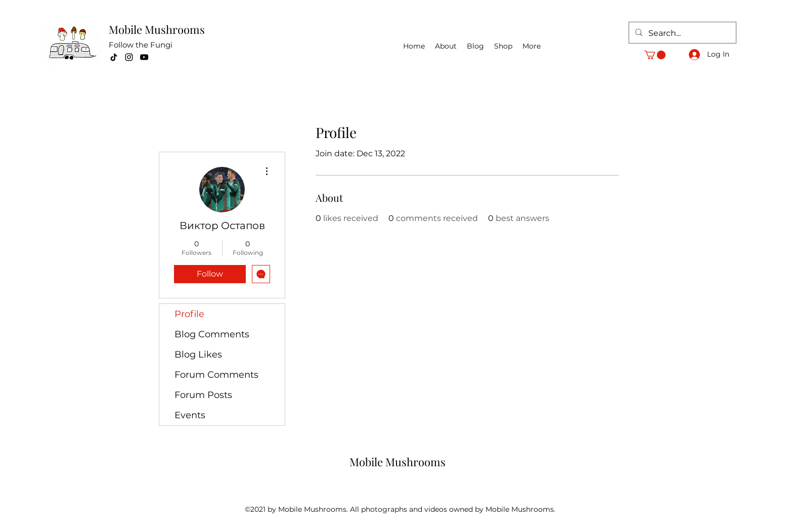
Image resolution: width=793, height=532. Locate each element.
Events (190, 415)
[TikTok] (114, 57)
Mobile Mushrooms (157, 29)
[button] (655, 55)
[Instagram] (129, 57)
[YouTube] (144, 57)
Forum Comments (216, 375)
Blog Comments (212, 334)
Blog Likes (198, 354)
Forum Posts (203, 395)
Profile (189, 314)
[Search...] (681, 33)
